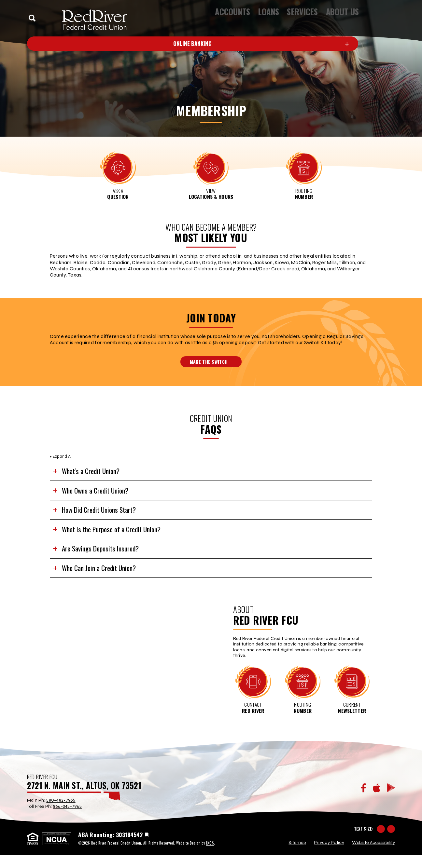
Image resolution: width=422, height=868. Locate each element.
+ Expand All (61, 456)
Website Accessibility (373, 856)
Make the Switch (212, 362)
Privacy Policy (329, 856)
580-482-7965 (61, 815)
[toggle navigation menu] (388, 18)
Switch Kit (315, 343)
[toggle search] (32, 18)
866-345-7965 (67, 822)
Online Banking (231, 43)
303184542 (129, 848)
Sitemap (297, 856)
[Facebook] (364, 803)
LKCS (210, 856)
